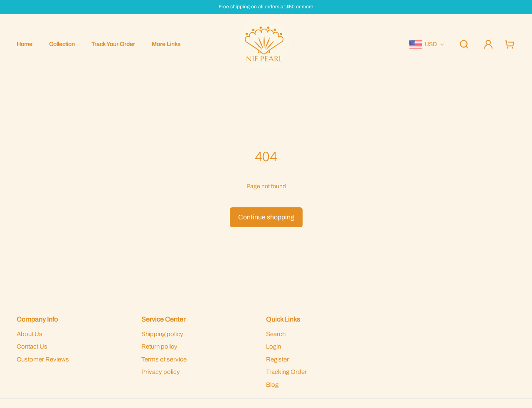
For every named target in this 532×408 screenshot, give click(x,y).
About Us (30, 334)
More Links (166, 44)
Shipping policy (162, 334)
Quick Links (283, 319)
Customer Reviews (43, 359)
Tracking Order (286, 372)
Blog (272, 385)
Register (277, 359)
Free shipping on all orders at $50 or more (266, 7)
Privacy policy (161, 372)
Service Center (163, 319)
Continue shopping (266, 217)
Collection (62, 44)
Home (25, 44)
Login (273, 347)
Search (276, 334)
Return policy (159, 347)
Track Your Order (113, 44)
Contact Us (32, 347)
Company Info (37, 319)
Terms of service (164, 359)
